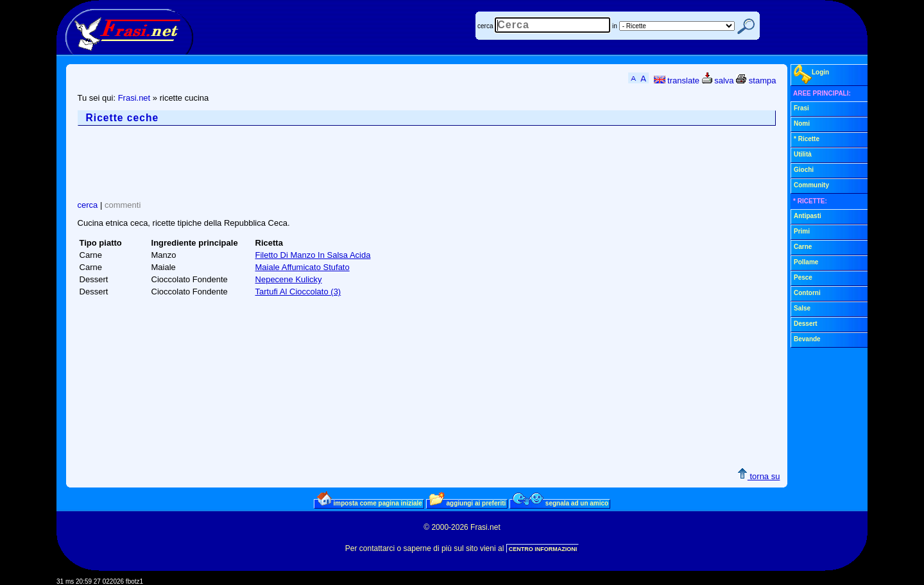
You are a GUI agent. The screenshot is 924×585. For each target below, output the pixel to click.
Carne (803, 247)
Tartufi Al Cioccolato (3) (298, 292)
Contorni (807, 293)
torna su (759, 476)
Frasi (801, 108)
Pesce (803, 277)
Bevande (807, 339)
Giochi (804, 170)
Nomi (802, 123)
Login (811, 74)
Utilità (803, 154)
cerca (485, 26)
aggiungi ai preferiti (468, 503)
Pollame (806, 262)
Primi (802, 231)
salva (718, 81)
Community (811, 185)
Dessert (806, 324)
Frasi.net (134, 98)
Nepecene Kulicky (289, 279)
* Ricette (807, 139)
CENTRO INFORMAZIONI (543, 549)
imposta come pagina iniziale (370, 503)
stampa (756, 81)
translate (677, 81)
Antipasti (808, 216)
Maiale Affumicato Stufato (303, 267)
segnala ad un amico (560, 503)
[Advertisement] (311, 163)
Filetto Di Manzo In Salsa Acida (313, 255)
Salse (802, 308)
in (615, 26)
